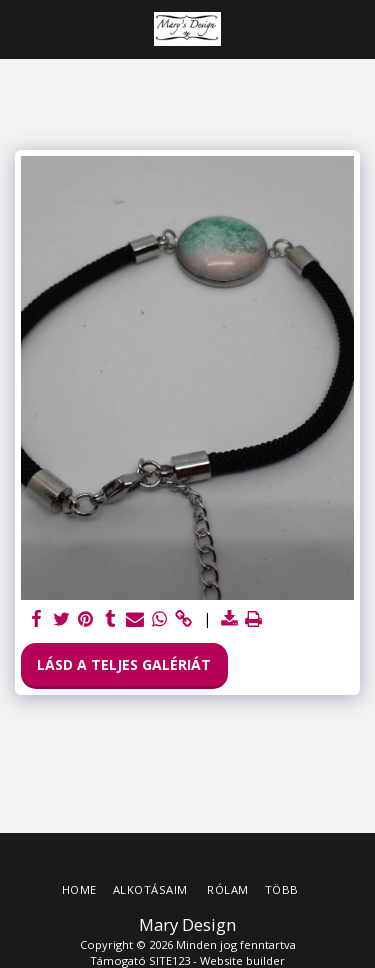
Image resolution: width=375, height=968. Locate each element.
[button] (22, 28)
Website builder (242, 960)
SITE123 (169, 960)
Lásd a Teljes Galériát (124, 664)
